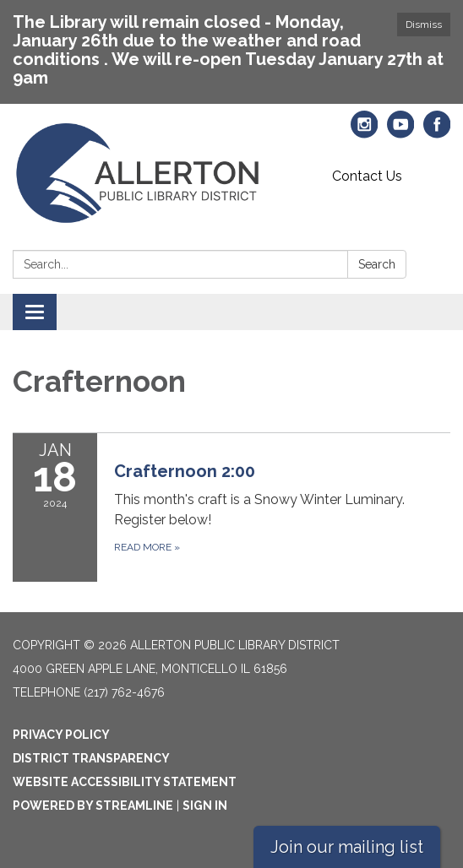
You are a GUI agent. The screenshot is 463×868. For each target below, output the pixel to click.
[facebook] (437, 132)
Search (377, 264)
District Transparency (91, 758)
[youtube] (401, 132)
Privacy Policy (61, 735)
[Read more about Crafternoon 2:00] (231, 507)
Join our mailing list (347, 847)
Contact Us (367, 176)
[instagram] (365, 132)
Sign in (205, 806)
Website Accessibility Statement (125, 782)
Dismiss (424, 24)
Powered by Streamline (93, 806)
